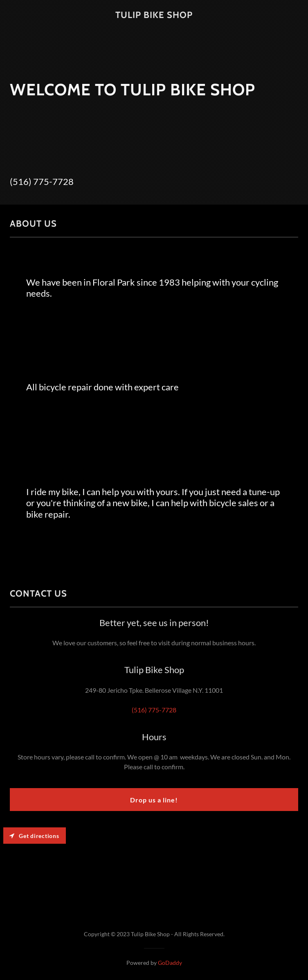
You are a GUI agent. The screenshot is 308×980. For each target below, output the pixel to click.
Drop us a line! (154, 800)
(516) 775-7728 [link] (42, 181)
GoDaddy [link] (170, 963)
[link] (154, 15)
